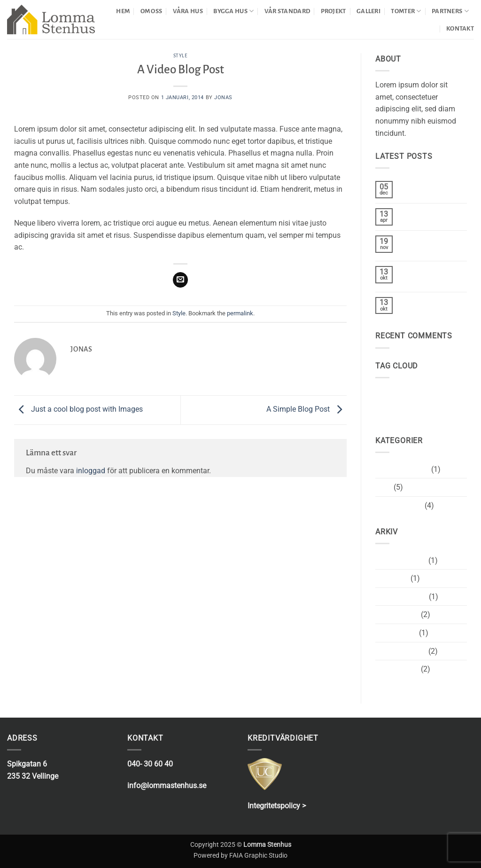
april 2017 (392, 578)
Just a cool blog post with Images (78, 410)
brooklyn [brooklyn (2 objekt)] (389, 392)
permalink (240, 313)
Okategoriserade (402, 469)
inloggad (91, 471)
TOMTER (406, 11)
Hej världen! (419, 185)
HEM (123, 11)
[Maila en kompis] (181, 280)
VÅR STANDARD (287, 11)
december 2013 (401, 651)
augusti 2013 (397, 669)
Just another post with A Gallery (429, 275)
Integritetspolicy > (277, 806)
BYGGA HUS (233, 11)
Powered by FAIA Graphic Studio (240, 856)
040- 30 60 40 (150, 764)
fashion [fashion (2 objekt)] (420, 392)
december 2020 (401, 560)
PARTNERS (450, 11)
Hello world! (419, 213)
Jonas (223, 98)
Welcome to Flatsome (419, 244)
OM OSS (151, 11)
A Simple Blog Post (306, 410)
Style (181, 56)
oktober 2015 (397, 614)
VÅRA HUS (188, 11)
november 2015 (401, 597)
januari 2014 (396, 633)
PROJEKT (334, 11)
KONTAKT (460, 28)
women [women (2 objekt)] (388, 407)
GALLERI (369, 11)
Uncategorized (399, 505)
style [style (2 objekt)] (445, 392)
